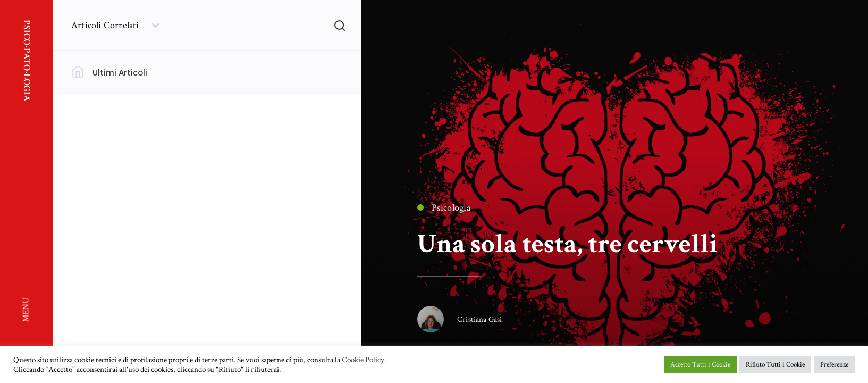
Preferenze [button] (834, 365)
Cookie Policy (363, 360)
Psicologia (444, 208)
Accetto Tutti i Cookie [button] (700, 365)
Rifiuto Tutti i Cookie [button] (775, 365)
